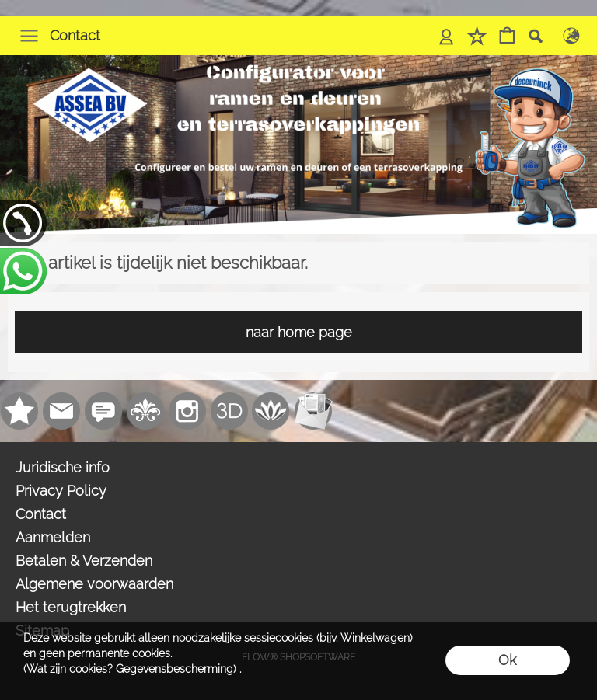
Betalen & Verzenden (84, 561)
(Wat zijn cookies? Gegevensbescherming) (130, 669)
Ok (507, 660)
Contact (75, 35)
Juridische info (63, 467)
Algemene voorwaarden (94, 584)
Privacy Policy (61, 491)
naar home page (299, 332)
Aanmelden (53, 537)
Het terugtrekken (71, 607)
